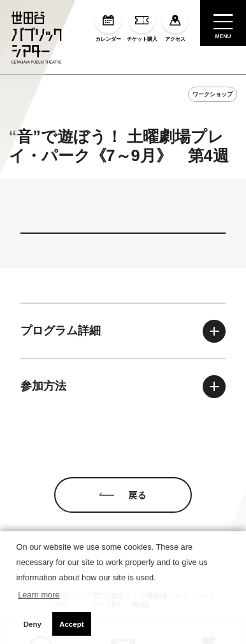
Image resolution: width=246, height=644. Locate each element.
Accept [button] (71, 624)
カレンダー (108, 25)
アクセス (175, 25)
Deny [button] (33, 624)
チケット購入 (142, 25)
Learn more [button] (39, 595)
